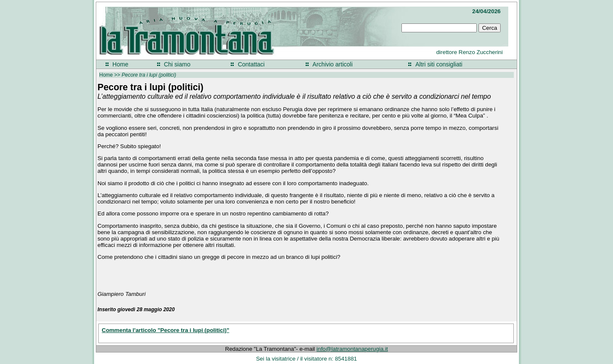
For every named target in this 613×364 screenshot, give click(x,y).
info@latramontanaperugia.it (352, 349)
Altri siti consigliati (439, 64)
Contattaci (251, 64)
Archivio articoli (332, 64)
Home (120, 64)
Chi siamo (177, 64)
